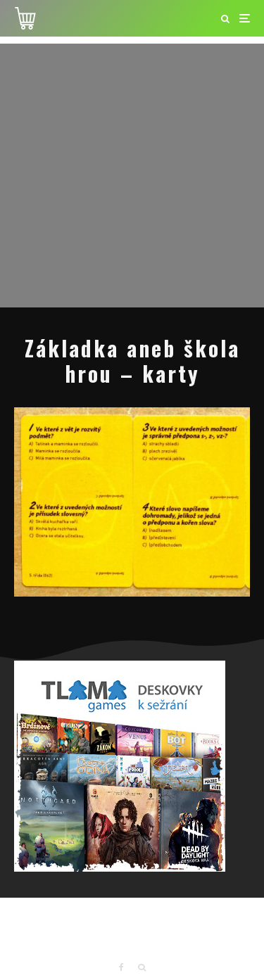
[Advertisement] (132, 176)
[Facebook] (121, 967)
